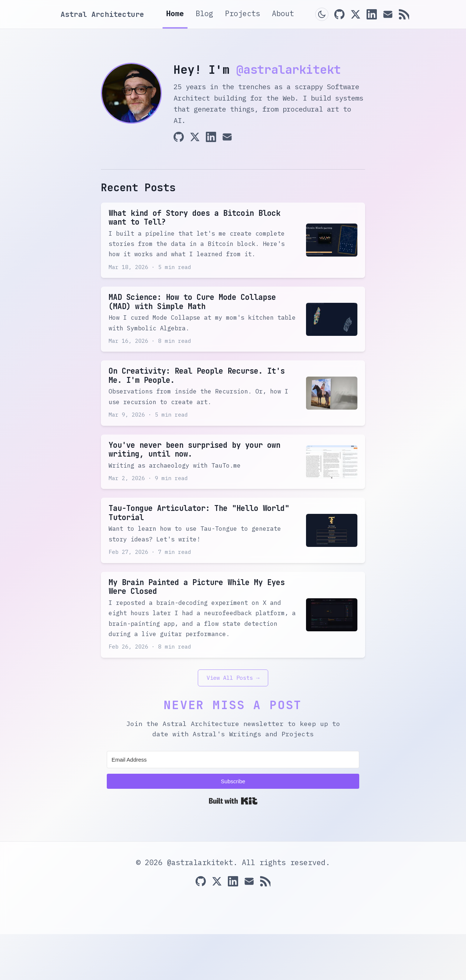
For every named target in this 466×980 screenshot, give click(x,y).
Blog (204, 13)
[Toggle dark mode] (322, 14)
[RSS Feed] (404, 14)
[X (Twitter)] (356, 14)
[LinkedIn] (372, 14)
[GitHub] (339, 14)
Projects (243, 13)
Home (175, 13)
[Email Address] (233, 805)
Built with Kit (233, 847)
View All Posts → (233, 723)
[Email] (388, 14)
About (283, 13)
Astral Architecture (102, 14)
